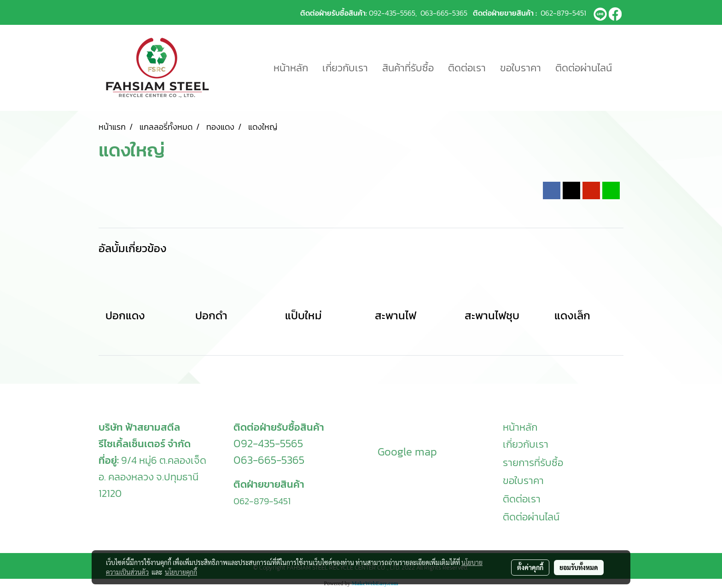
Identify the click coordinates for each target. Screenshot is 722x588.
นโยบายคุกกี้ (181, 572)
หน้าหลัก (291, 68)
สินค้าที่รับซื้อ (408, 68)
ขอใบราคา (521, 68)
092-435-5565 (392, 13)
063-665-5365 (444, 13)
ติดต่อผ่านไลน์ (584, 68)
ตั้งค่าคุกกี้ (530, 567)
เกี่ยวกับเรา (345, 68)
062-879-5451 (563, 13)
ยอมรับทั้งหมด (579, 567)
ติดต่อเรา (467, 68)
